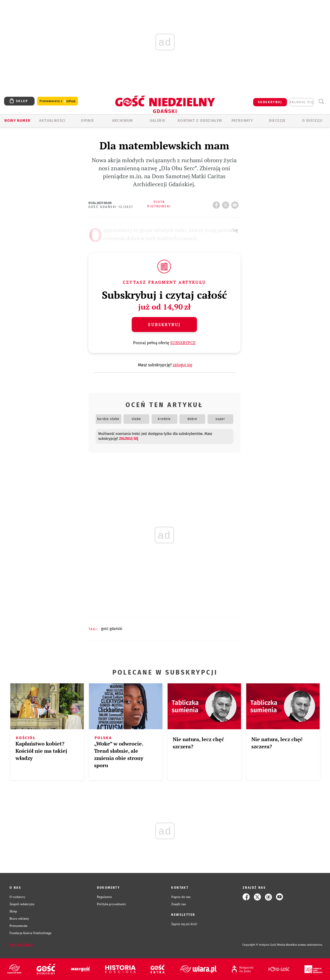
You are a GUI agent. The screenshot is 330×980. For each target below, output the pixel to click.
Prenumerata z (57, 101)
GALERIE (158, 121)
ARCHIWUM (123, 121)
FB (217, 204)
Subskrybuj (164, 325)
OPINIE (87, 121)
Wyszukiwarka (321, 102)
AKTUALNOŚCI (52, 121)
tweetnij (227, 204)
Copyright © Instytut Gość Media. (264, 945)
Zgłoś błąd (21, 945)
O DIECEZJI (312, 121)
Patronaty (242, 121)
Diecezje (277, 121)
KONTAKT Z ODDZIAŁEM (200, 121)
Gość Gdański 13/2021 (111, 207)
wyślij (236, 204)
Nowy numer (17, 121)
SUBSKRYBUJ (270, 102)
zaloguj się (302, 102)
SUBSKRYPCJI (183, 343)
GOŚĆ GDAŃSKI (112, 629)
